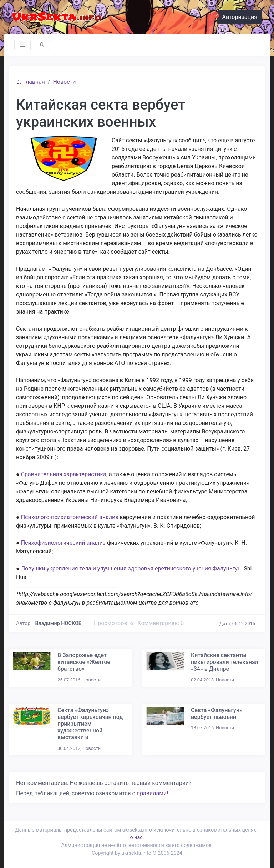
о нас (136, 837)
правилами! (152, 793)
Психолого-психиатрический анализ (70, 517)
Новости (64, 82)
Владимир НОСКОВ (59, 623)
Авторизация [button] (237, 16)
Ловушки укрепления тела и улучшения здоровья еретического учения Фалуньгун (131, 568)
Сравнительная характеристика (64, 474)
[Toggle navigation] (22, 45)
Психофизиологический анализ (63, 543)
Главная (31, 82)
